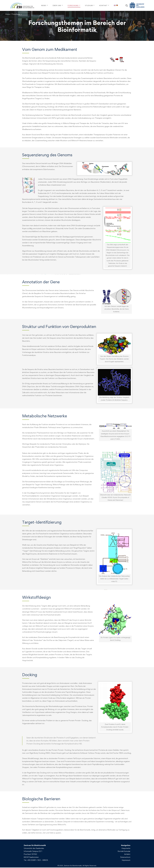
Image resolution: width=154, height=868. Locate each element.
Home (8, 14)
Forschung (16, 14)
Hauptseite (126, 849)
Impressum (126, 861)
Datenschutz (125, 858)
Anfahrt (127, 855)
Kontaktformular (124, 852)
